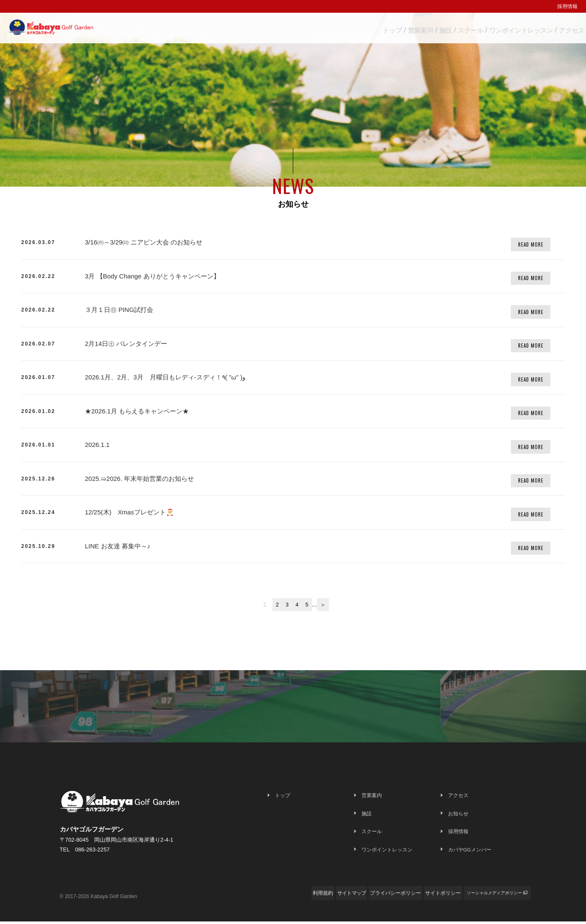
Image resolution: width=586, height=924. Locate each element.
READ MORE (531, 244)
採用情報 (567, 6)
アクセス (561, 28)
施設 (378, 28)
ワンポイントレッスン (492, 28)
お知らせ (461, 816)
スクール (423, 28)
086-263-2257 (92, 852)
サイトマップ (292, 896)
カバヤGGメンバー (475, 852)
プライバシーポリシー (351, 896)
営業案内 (332, 28)
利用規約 (247, 896)
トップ (284, 28)
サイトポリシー (413, 896)
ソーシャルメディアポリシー (482, 896)
